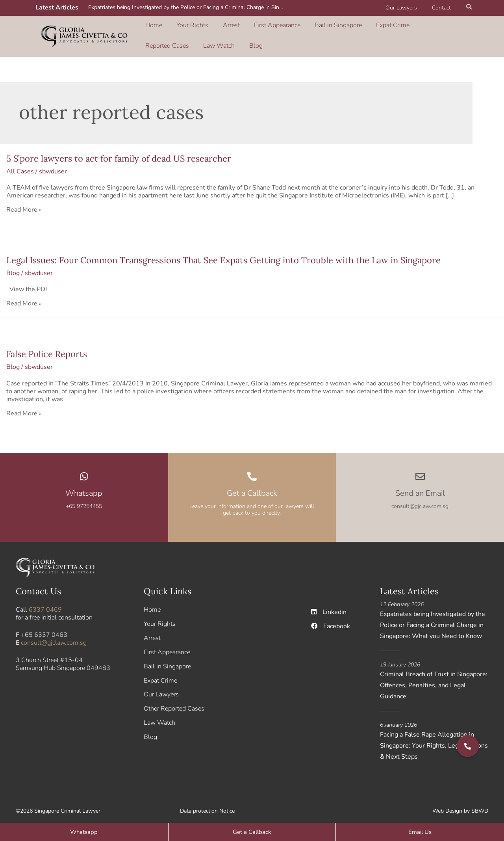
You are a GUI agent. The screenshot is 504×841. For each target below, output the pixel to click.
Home (153, 27)
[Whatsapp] (84, 471)
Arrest (215, 27)
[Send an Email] (420, 471)
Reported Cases (399, 27)
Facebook (331, 621)
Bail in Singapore (307, 27)
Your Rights (184, 27)
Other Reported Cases (174, 703)
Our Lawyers (407, 8)
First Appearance (253, 27)
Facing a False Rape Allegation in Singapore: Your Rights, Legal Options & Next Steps (434, 740)
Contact (443, 8)
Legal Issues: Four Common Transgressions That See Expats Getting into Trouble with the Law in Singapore (223, 255)
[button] (469, 8)
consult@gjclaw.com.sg (54, 637)
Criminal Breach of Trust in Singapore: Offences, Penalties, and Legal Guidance (434, 680)
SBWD (480, 805)
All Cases (20, 166)
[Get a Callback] (252, 471)
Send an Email (420, 488)
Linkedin (329, 607)
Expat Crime (354, 27)
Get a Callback (252, 488)
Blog (151, 38)
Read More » (24, 204)
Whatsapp (84, 488)
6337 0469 (45, 604)
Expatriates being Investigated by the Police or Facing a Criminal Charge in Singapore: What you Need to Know (188, 7)
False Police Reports (47, 349)
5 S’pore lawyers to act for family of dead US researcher (119, 153)
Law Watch (443, 27)
